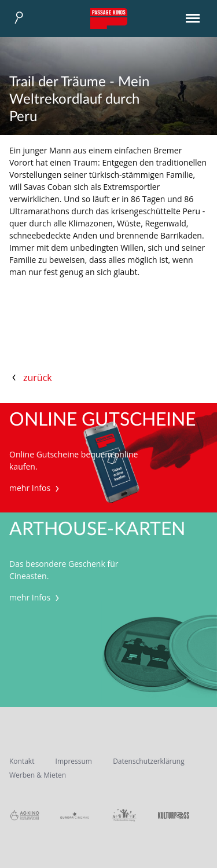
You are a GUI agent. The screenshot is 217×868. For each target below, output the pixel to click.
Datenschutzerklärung (149, 761)
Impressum (74, 761)
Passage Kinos (109, 19)
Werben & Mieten (38, 775)
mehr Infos (36, 488)
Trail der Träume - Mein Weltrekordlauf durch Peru (79, 100)
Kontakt (22, 761)
